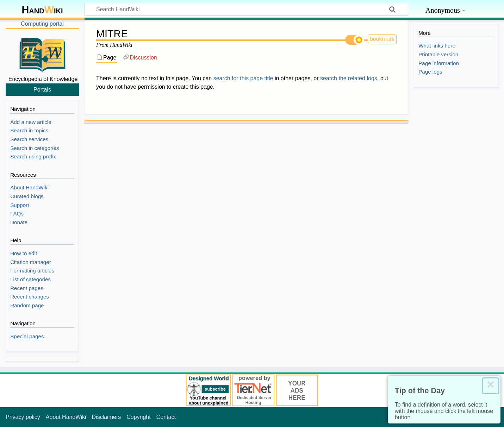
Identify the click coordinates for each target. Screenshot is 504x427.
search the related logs (349, 78)
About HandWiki (66, 417)
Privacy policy (23, 417)
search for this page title (243, 78)
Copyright (138, 417)
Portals (42, 89)
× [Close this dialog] (491, 386)
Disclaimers (107, 417)
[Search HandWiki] (246, 9)
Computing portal (42, 24)
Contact (166, 417)
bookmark (382, 39)
